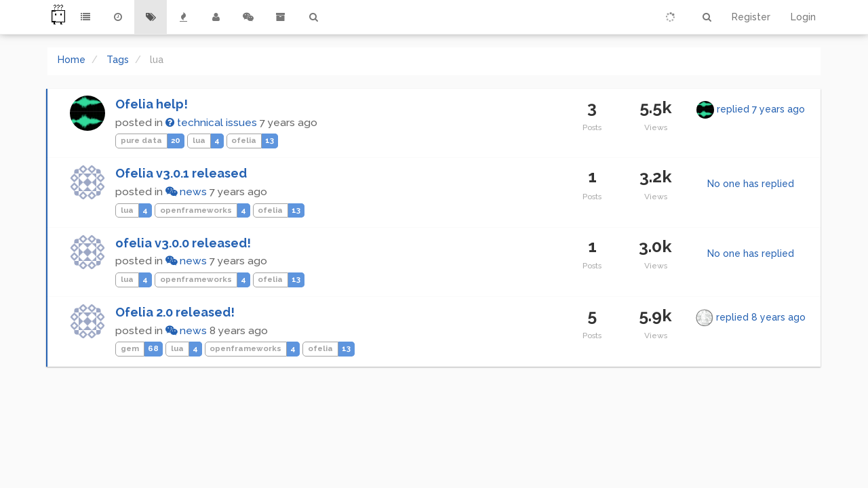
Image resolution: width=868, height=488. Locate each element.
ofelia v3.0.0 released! (183, 243)
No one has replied (751, 184)
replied (761, 109)
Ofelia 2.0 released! (175, 312)
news (186, 192)
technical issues (211, 123)
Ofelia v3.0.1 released (181, 173)
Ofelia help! (152, 104)
